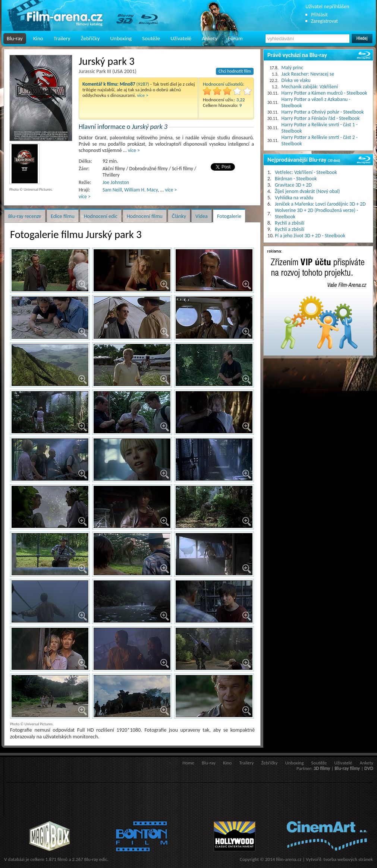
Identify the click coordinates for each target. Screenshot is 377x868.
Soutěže (151, 38)
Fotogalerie (229, 216)
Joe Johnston (116, 182)
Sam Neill (112, 190)
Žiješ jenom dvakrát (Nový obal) (307, 191)
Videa (202, 216)
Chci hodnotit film (235, 71)
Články (179, 216)
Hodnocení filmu (145, 216)
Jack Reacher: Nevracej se (308, 74)
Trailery (62, 38)
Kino (38, 38)
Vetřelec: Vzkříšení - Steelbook (306, 172)
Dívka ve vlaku (296, 80)
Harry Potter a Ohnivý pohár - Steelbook (323, 112)
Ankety (210, 38)
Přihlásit (319, 15)
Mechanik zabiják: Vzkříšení (310, 87)
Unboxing (121, 38)
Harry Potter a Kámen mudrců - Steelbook (324, 93)
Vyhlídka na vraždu (294, 198)
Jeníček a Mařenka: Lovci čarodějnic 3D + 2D (320, 204)
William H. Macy (141, 190)
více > (143, 95)
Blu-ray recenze (25, 216)
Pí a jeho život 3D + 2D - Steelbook (310, 236)
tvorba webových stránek (348, 859)
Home (188, 763)
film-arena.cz (289, 859)
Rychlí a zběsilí (290, 223)
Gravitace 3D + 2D (293, 185)
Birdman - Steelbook (296, 179)
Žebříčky (90, 38)
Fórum (235, 38)
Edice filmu (63, 216)
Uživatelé (181, 38)
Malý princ (293, 68)
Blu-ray (15, 38)
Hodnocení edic (101, 216)
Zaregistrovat (324, 21)
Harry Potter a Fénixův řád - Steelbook (321, 118)
